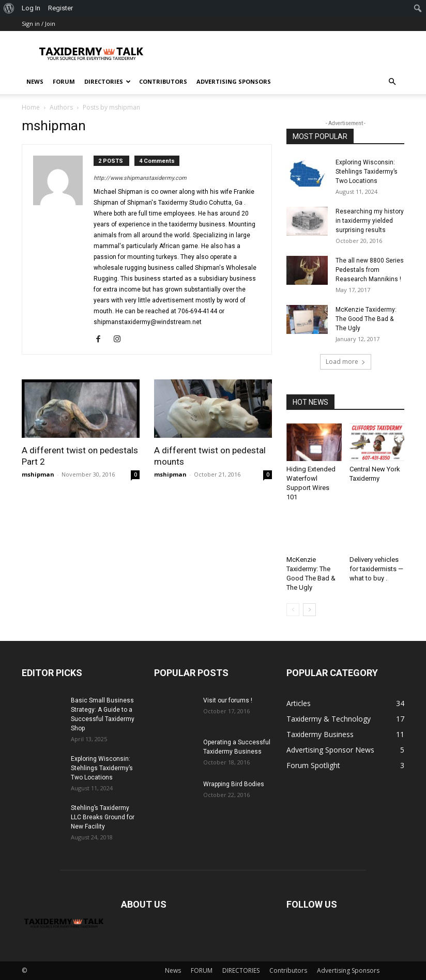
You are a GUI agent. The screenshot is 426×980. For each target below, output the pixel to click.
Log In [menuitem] (31, 8)
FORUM (64, 81)
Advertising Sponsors (234, 81)
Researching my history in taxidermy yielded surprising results (370, 221)
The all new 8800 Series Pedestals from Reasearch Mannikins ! (370, 270)
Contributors (163, 81)
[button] (392, 82)
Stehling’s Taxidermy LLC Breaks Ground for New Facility (103, 817)
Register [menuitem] (60, 8)
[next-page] (309, 610)
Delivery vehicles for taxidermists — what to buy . (376, 569)
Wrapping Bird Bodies (234, 784)
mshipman (38, 474)
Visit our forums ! (228, 700)
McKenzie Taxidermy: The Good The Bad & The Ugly (366, 319)
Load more (346, 362)
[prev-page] (293, 610)
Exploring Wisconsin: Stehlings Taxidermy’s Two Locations (367, 172)
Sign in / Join (39, 24)
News (35, 81)
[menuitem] (9, 8)
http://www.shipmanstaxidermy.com (140, 178)
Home (31, 107)
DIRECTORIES (108, 81)
